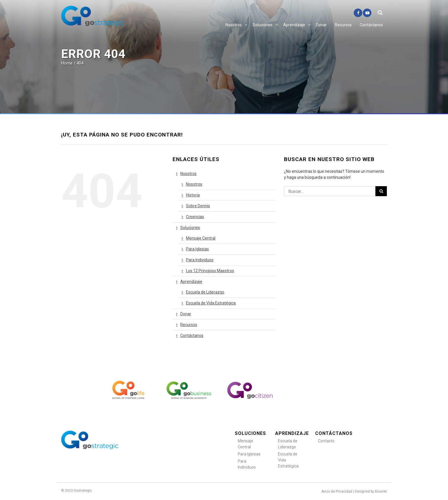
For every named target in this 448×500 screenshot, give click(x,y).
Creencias (195, 217)
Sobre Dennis (198, 206)
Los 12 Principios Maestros (210, 271)
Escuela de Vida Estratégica (211, 303)
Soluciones (262, 25)
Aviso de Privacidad (337, 491)
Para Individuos (200, 260)
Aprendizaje (294, 25)
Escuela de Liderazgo (205, 292)
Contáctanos (371, 25)
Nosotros (234, 25)
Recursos (343, 25)
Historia (193, 195)
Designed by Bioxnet (371, 491)
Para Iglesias (197, 249)
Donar (321, 25)
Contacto (326, 441)
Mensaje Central (201, 238)
